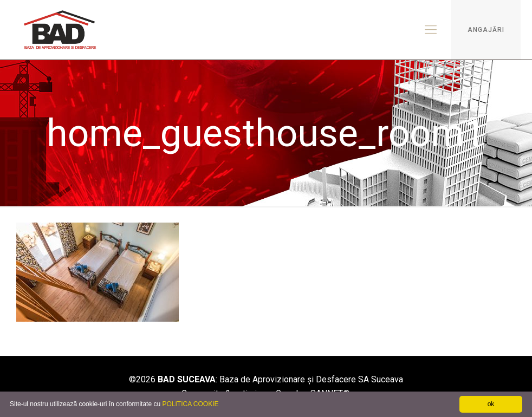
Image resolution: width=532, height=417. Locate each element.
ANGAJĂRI (486, 30)
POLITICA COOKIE (190, 404)
